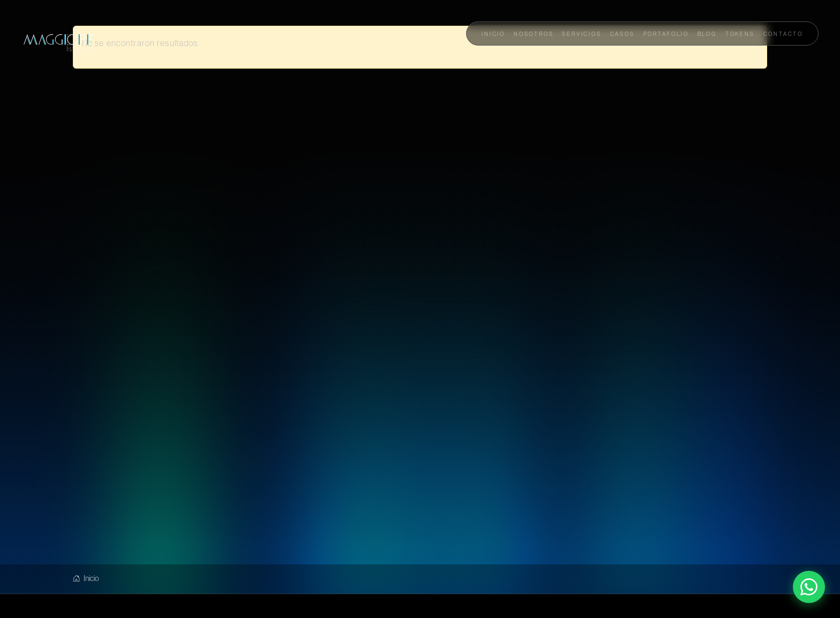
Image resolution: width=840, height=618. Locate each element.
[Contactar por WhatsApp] (809, 587)
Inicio (86, 578)
